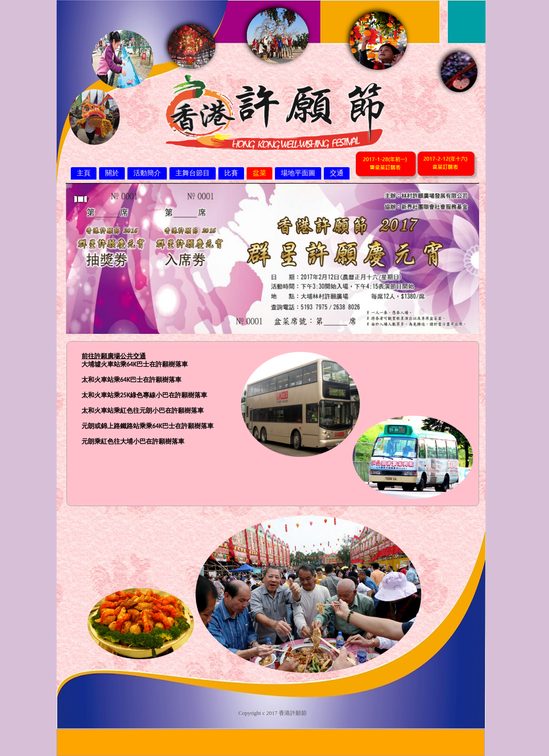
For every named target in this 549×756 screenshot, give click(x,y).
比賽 (231, 173)
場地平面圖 (298, 173)
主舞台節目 (193, 173)
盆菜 (259, 173)
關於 (112, 173)
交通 (337, 173)
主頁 (84, 173)
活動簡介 (147, 173)
